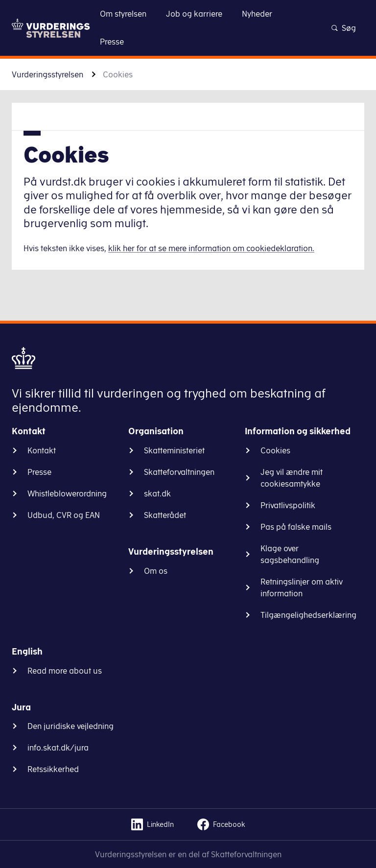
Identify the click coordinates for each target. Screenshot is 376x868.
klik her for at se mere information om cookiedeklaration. (211, 248)
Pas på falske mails (296, 527)
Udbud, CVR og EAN (64, 515)
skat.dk (157, 493)
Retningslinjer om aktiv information (302, 587)
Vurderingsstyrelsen (47, 74)
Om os (156, 571)
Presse (39, 472)
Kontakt (42, 450)
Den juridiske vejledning (70, 726)
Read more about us (65, 671)
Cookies (275, 450)
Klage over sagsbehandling (290, 554)
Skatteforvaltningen (179, 472)
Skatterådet (165, 515)
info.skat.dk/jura (58, 748)
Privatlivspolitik (288, 505)
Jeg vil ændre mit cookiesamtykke (292, 478)
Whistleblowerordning (67, 493)
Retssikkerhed (53, 769)
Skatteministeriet (174, 450)
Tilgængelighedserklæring (308, 615)
